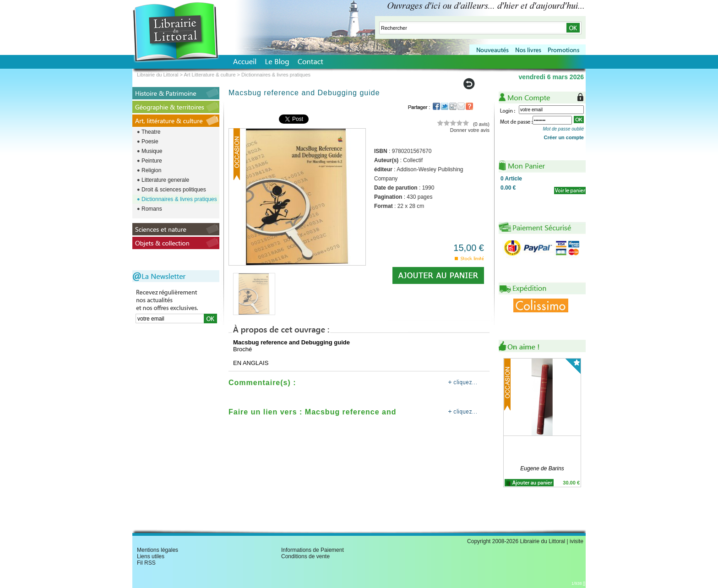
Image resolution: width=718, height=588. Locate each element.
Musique (152, 151)
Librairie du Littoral (158, 75)
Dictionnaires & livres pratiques (179, 199)
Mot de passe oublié (563, 129)
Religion (151, 170)
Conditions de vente (305, 556)
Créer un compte (564, 137)
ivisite (577, 541)
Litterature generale (165, 180)
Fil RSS (146, 563)
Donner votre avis (470, 130)
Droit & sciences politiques (174, 190)
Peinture (152, 161)
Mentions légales (158, 550)
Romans (152, 209)
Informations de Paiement (313, 550)
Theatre (151, 132)
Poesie (150, 142)
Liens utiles (151, 556)
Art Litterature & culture (209, 75)
